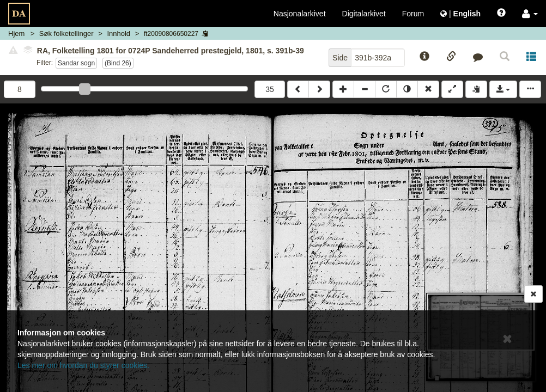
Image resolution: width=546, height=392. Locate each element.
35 (270, 89)
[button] (530, 14)
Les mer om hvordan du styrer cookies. (83, 365)
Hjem (16, 33)
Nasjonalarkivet (300, 14)
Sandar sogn (76, 63)
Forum (413, 14)
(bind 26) (118, 63)
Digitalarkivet (364, 14)
